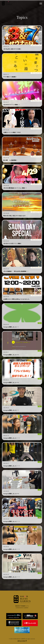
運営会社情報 (22, 641)
